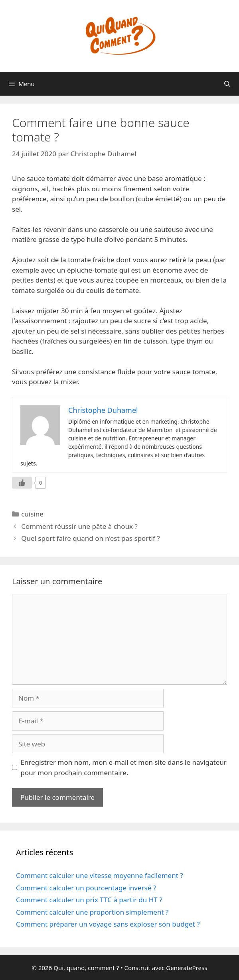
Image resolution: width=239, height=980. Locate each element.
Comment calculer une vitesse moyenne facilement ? (100, 875)
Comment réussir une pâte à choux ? (79, 526)
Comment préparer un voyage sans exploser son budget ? (108, 924)
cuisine (32, 514)
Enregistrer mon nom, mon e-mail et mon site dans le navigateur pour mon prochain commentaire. (124, 767)
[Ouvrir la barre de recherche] (227, 84)
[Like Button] (22, 483)
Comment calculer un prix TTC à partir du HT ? (89, 900)
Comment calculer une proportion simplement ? (92, 912)
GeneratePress (187, 968)
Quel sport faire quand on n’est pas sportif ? (90, 538)
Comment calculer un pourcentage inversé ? (86, 888)
